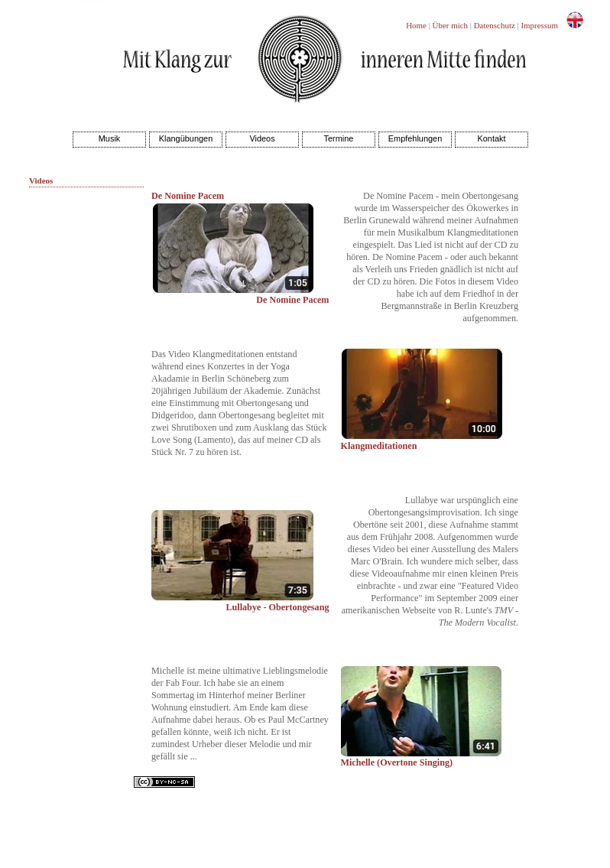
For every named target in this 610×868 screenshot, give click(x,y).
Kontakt (491, 138)
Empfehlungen (415, 138)
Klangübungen (186, 138)
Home (416, 25)
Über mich (450, 25)
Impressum (539, 25)
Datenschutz (495, 25)
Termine (339, 138)
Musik (110, 138)
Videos (262, 138)
